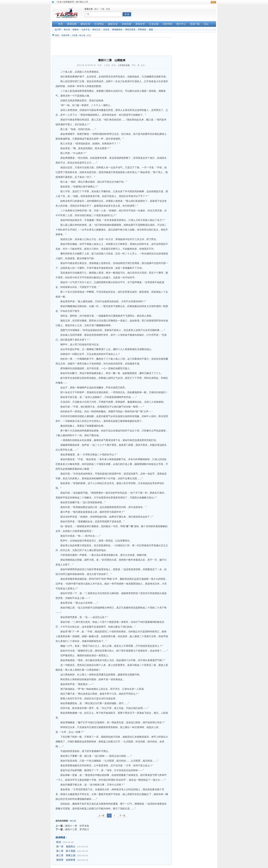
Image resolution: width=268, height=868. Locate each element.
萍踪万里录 (130, 30)
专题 (108, 9)
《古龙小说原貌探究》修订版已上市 (72, 2)
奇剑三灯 (96, 30)
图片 (96, 9)
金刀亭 (58, 30)
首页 (57, 35)
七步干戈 (85, 30)
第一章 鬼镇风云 (66, 847)
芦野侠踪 (142, 30)
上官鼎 (74, 35)
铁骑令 (76, 30)
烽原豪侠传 (117, 30)
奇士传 (67, 30)
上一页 (101, 816)
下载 (102, 9)
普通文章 (89, 9)
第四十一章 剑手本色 (77, 826)
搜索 (151, 30)
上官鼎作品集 (124, 65)
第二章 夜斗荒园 (66, 851)
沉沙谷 (106, 30)
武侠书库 (65, 35)
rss (213, 2)
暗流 (59, 842)
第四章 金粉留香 (66, 860)
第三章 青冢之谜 (66, 855)
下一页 (122, 816)
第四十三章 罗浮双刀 (77, 829)
